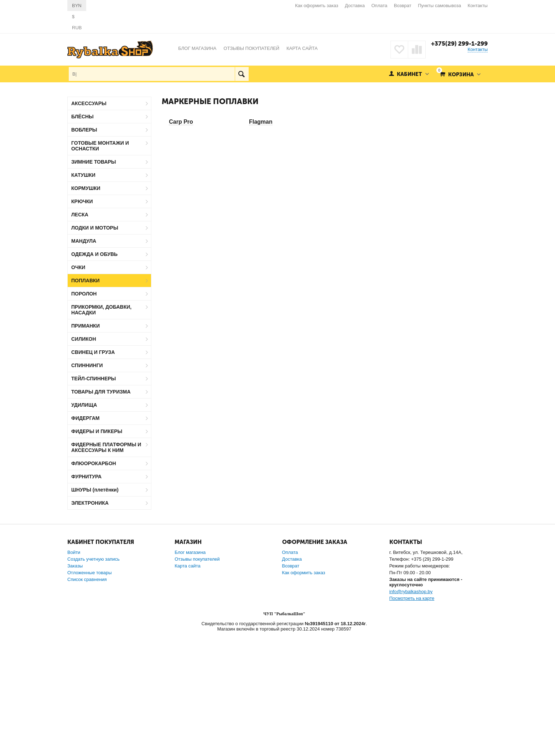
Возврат (403, 6)
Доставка (355, 6)
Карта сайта (187, 688)
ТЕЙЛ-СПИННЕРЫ (94, 379)
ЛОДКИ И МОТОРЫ (95, 228)
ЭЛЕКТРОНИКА (90, 503)
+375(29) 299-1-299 (459, 43)
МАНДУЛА (84, 241)
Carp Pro (181, 122)
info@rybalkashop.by (411, 714)
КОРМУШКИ (86, 188)
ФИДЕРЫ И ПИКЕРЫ (97, 431)
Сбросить (138, 615)
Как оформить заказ (317, 6)
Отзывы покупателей (197, 681)
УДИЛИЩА (84, 405)
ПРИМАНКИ (85, 326)
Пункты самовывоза (439, 6)
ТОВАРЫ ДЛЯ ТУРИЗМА (101, 392)
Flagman (261, 122)
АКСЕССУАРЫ (89, 103)
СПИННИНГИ (87, 365)
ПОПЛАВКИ (85, 281)
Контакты (478, 6)
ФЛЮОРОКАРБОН (94, 463)
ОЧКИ (78, 267)
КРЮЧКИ (82, 201)
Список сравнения (87, 702)
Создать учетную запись (94, 681)
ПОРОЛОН (84, 294)
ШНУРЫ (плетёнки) (95, 490)
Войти (74, 675)
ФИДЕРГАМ (85, 418)
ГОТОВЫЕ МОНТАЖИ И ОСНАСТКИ (100, 146)
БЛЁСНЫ (82, 117)
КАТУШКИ (83, 175)
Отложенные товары (90, 695)
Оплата (380, 6)
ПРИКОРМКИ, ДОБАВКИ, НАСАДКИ (101, 310)
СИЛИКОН (84, 339)
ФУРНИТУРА (86, 477)
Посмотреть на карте (412, 721)
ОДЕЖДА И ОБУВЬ (94, 254)
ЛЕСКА (80, 215)
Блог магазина (190, 675)
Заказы (75, 688)
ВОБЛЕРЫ (84, 130)
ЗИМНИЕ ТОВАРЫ (94, 162)
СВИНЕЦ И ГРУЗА (93, 352)
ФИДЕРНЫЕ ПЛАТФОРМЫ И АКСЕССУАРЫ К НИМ (106, 447)
